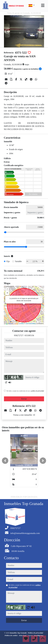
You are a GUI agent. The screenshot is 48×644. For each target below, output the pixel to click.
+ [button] (7, 289)
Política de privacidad (36, 633)
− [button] (7, 293)
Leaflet (21, 323)
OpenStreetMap (31, 323)
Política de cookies (11, 635)
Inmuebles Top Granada (18, 633)
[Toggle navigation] (43, 5)
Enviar (24, 399)
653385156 (29, 335)
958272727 (19, 335)
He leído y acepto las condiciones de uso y (25, 391)
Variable (18, 261)
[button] (5, 461)
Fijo (8, 261)
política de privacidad (38, 391)
